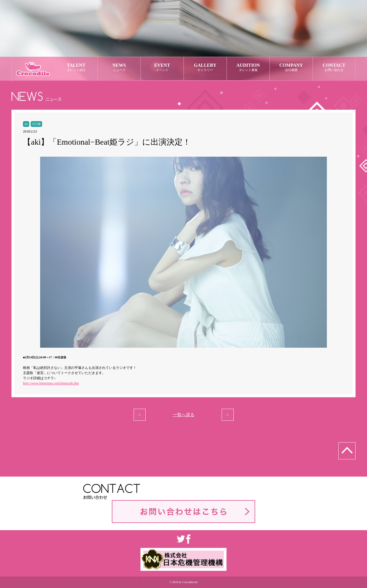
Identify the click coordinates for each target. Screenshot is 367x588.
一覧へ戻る (184, 415)
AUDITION (248, 67)
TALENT (76, 67)
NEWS (119, 67)
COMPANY (291, 67)
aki (26, 124)
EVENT (162, 67)
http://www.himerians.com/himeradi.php (51, 383)
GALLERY (205, 67)
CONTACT (334, 67)
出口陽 (36, 124)
